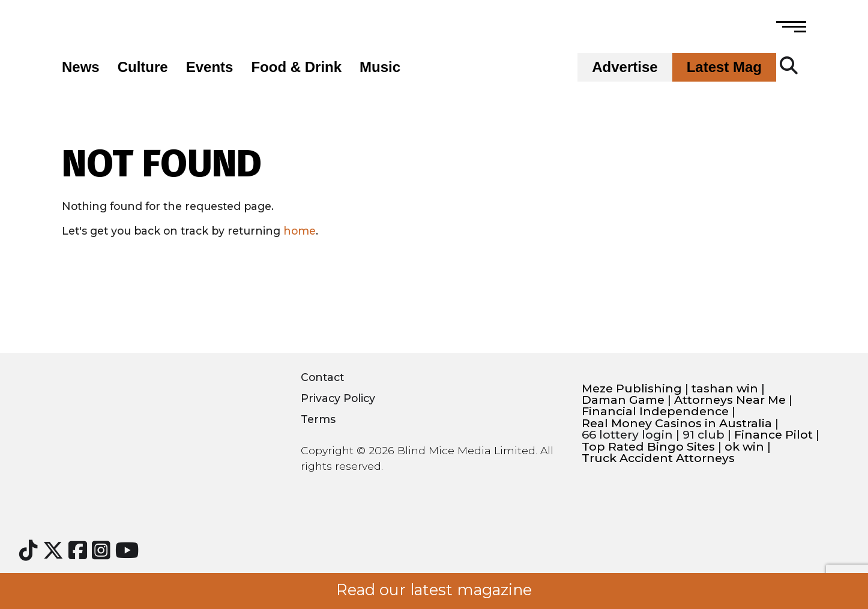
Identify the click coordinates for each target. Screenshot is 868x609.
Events (210, 67)
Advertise (625, 67)
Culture (143, 67)
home (300, 231)
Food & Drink (296, 67)
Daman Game (623, 400)
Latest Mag (724, 67)
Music (380, 67)
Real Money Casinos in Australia (677, 423)
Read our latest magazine (434, 590)
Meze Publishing (632, 388)
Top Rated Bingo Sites (648, 447)
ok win (744, 447)
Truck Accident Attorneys (658, 458)
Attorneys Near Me (730, 400)
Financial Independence (655, 411)
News (81, 67)
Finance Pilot (773, 435)
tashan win (725, 388)
